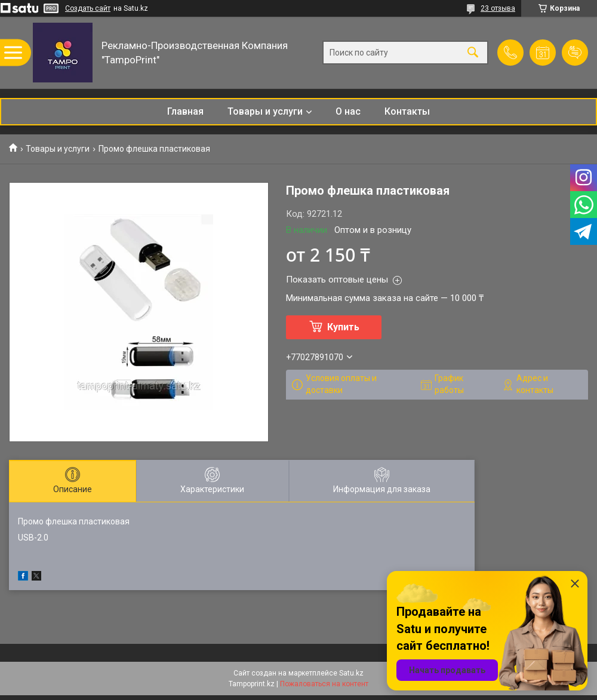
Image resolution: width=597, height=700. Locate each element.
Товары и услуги (265, 111)
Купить (343, 327)
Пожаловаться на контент (324, 684)
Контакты (407, 111)
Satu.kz (351, 673)
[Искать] (473, 53)
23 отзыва (498, 8)
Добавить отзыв (575, 53)
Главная (185, 111)
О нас (348, 111)
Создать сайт (88, 8)
